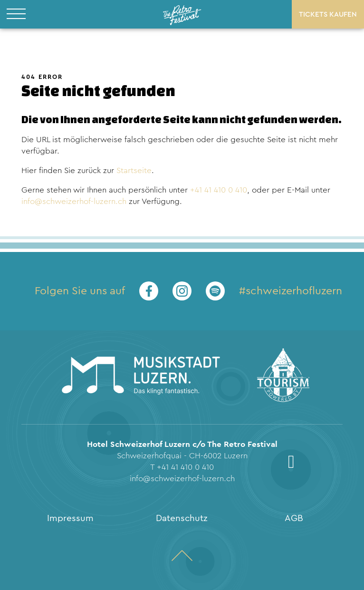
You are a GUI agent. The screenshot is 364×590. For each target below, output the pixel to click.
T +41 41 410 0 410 (182, 467)
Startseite (134, 170)
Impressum (70, 518)
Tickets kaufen (328, 14)
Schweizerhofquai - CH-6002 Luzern (182, 456)
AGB (294, 518)
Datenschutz (182, 518)
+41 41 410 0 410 (219, 190)
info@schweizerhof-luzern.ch (74, 201)
